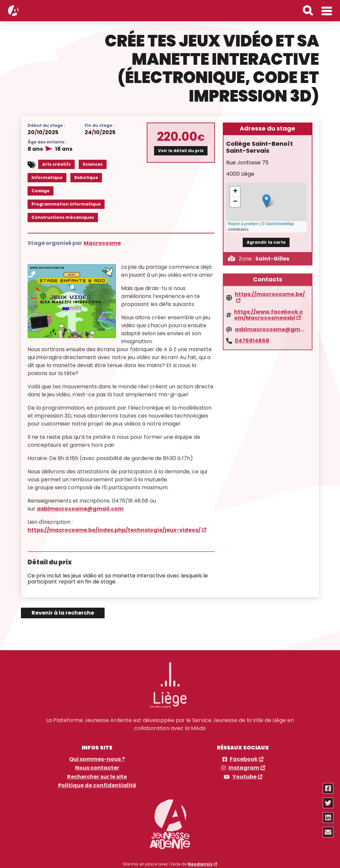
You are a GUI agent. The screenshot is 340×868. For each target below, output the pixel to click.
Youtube (245, 774)
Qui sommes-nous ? (97, 756)
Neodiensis (200, 861)
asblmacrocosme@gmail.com (80, 505)
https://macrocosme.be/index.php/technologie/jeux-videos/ (114, 526)
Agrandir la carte (266, 242)
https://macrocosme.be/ (270, 291)
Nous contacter (97, 765)
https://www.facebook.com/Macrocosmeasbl (268, 312)
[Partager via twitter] (328, 803)
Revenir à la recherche (63, 613)
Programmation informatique (66, 204)
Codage (41, 190)
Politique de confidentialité (97, 782)
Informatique (47, 177)
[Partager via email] (328, 832)
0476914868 (252, 337)
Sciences (93, 164)
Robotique (86, 177)
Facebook (244, 756)
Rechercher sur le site (97, 774)
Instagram (244, 765)
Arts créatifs (56, 164)
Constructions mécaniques (63, 217)
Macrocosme (102, 240)
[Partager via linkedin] (328, 818)
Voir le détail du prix (181, 150)
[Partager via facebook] (328, 788)
